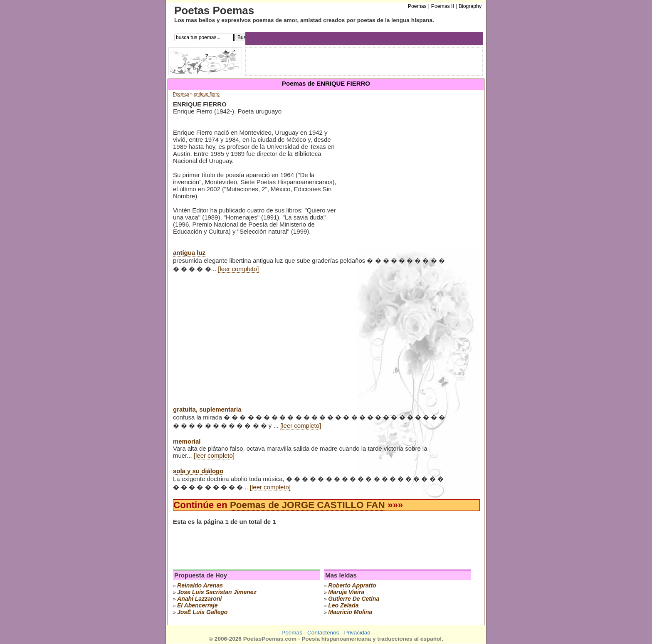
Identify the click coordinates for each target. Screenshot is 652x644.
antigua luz (189, 253)
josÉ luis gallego (202, 612)
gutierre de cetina (354, 599)
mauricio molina (350, 612)
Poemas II (443, 6)
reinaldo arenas (200, 585)
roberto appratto (352, 585)
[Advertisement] (407, 166)
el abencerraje (198, 605)
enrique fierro (207, 94)
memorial (187, 441)
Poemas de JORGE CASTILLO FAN (307, 505)
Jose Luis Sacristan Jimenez (217, 592)
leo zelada (343, 605)
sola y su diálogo (198, 471)
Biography (470, 6)
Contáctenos (323, 633)
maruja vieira (346, 592)
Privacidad (357, 633)
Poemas (181, 94)
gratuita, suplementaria (207, 409)
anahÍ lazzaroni (199, 599)
